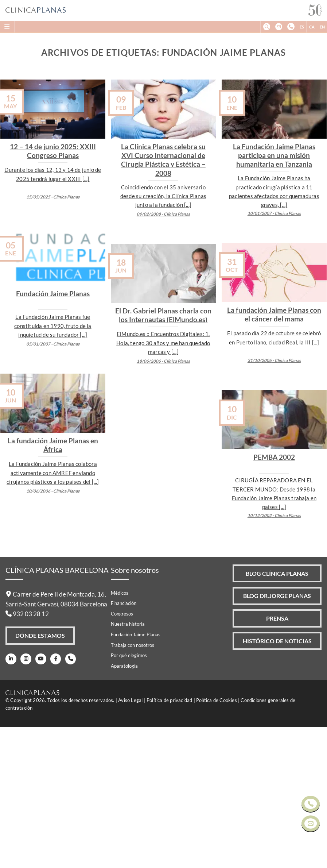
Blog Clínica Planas (277, 714)
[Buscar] (266, 27)
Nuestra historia (128, 765)
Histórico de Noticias (278, 783)
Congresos (122, 755)
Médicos (120, 734)
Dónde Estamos (40, 777)
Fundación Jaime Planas (136, 775)
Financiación (124, 744)
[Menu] (7, 27)
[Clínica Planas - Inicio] (157, 11)
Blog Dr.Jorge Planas (277, 737)
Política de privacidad (169, 841)
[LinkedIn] (11, 800)
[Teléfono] (70, 800)
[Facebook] (55, 800)
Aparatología (124, 807)
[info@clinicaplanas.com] (279, 27)
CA (312, 27)
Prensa (277, 760)
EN (322, 27)
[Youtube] (40, 800)
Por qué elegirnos (129, 796)
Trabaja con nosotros (133, 786)
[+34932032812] (291, 27)
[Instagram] (25, 800)
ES (302, 27)
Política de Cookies (217, 841)
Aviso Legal (130, 841)
